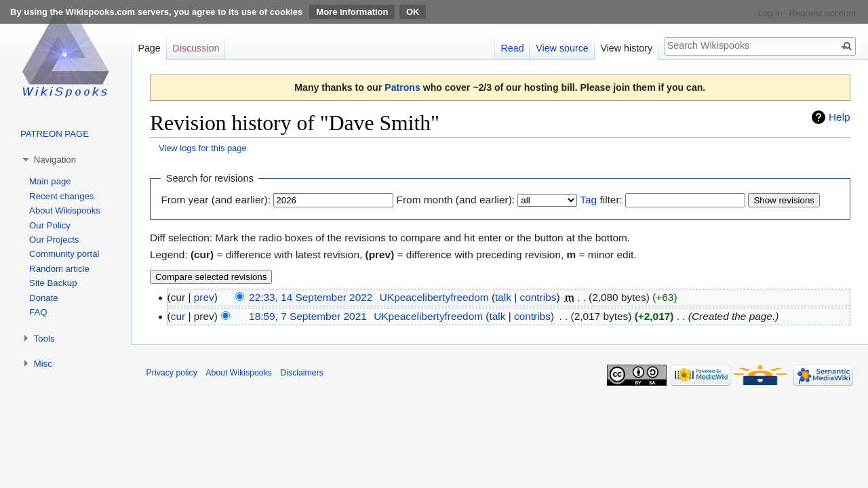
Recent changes (61, 196)
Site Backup (53, 283)
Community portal (64, 254)
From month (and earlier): (456, 200)
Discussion (196, 48)
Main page (50, 181)
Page (149, 48)
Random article (59, 269)
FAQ (38, 312)
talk (503, 297)
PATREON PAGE (55, 134)
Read (512, 48)
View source (562, 48)
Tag (588, 200)
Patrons (402, 87)
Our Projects (54, 240)
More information (352, 12)
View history (626, 48)
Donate (44, 298)
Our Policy (50, 225)
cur (178, 316)
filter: (601, 200)
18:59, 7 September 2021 (308, 316)
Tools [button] (44, 339)
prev (204, 297)
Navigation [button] (55, 160)
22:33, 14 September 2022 (311, 297)
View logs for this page (203, 148)
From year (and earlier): (216, 200)
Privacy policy (172, 373)
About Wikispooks (65, 210)
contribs (538, 297)
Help (840, 117)
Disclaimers (302, 373)
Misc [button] (43, 364)
